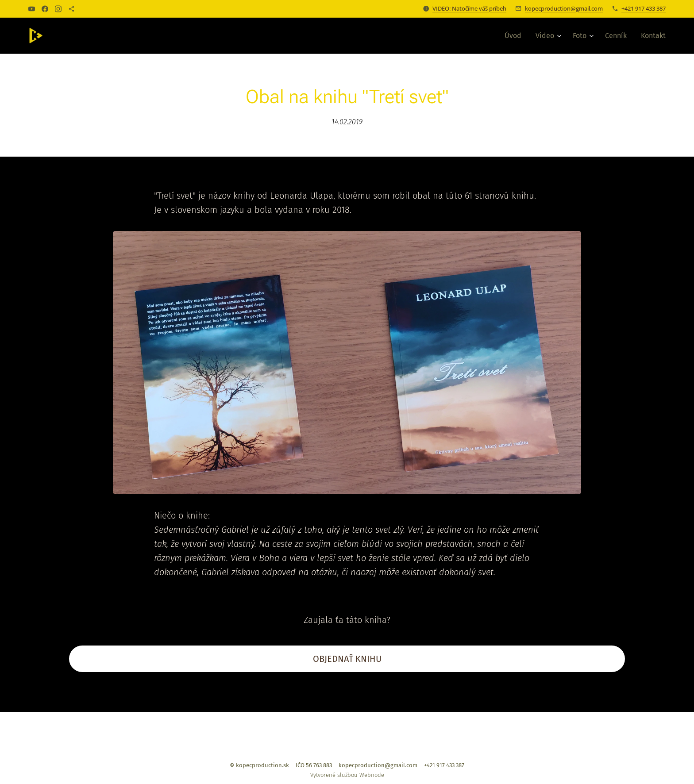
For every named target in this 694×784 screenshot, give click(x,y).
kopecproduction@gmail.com (564, 8)
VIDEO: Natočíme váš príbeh (469, 8)
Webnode (372, 775)
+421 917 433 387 (644, 8)
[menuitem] (515, 36)
